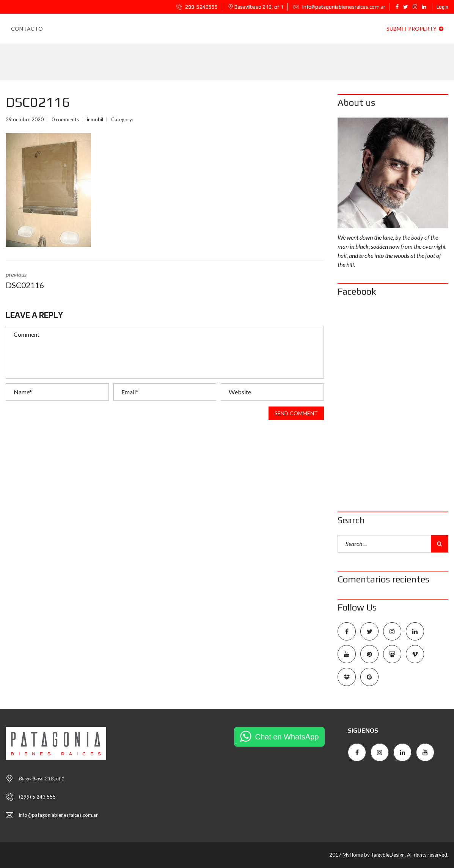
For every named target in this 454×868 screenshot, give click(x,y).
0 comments (65, 119)
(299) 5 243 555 (37, 797)
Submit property (415, 29)
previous (80, 281)
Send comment (296, 413)
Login (442, 7)
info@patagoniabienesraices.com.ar (339, 7)
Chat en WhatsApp (287, 737)
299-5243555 (197, 7)
